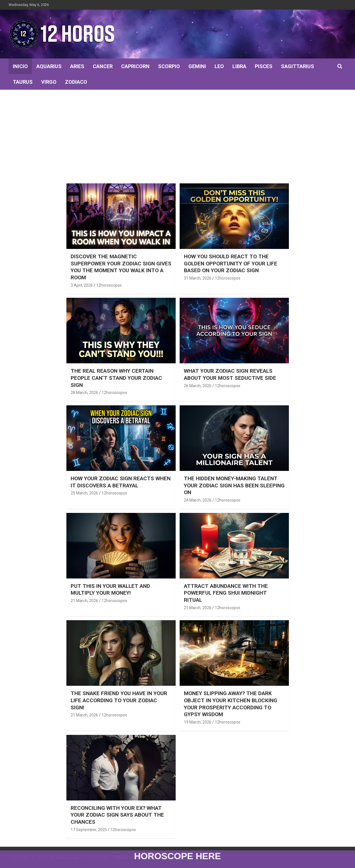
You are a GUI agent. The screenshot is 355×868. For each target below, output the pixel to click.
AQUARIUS (49, 66)
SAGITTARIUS (298, 66)
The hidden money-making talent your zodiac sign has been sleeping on (234, 485)
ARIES (77, 66)
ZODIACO (76, 82)
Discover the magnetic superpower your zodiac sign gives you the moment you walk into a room (121, 267)
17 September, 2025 (89, 830)
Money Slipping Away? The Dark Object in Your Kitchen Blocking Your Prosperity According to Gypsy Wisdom (231, 704)
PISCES (264, 66)
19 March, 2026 (198, 722)
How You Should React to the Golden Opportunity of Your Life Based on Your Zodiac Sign (231, 263)
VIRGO (49, 82)
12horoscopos (109, 285)
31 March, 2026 (198, 278)
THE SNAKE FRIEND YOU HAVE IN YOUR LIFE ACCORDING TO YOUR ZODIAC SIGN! (119, 700)
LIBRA (239, 66)
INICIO (20, 66)
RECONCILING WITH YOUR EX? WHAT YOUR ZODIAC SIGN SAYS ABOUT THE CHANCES (117, 815)
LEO (219, 66)
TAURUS (23, 82)
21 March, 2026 (84, 601)
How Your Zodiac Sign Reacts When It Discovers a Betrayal (121, 482)
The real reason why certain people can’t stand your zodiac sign (116, 378)
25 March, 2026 (84, 493)
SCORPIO (169, 66)
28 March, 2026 (84, 393)
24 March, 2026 (198, 500)
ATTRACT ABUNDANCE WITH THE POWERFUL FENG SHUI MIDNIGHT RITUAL (226, 593)
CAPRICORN (135, 66)
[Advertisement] (178, 132)
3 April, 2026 (82, 285)
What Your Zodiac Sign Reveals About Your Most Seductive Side (230, 374)
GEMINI (197, 66)
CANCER (103, 66)
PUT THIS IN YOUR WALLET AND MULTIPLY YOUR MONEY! (110, 590)
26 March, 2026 (198, 386)
